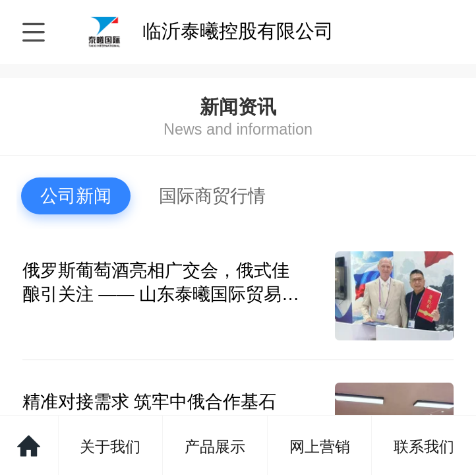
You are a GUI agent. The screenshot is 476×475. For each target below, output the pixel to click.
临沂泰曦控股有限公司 (238, 31)
